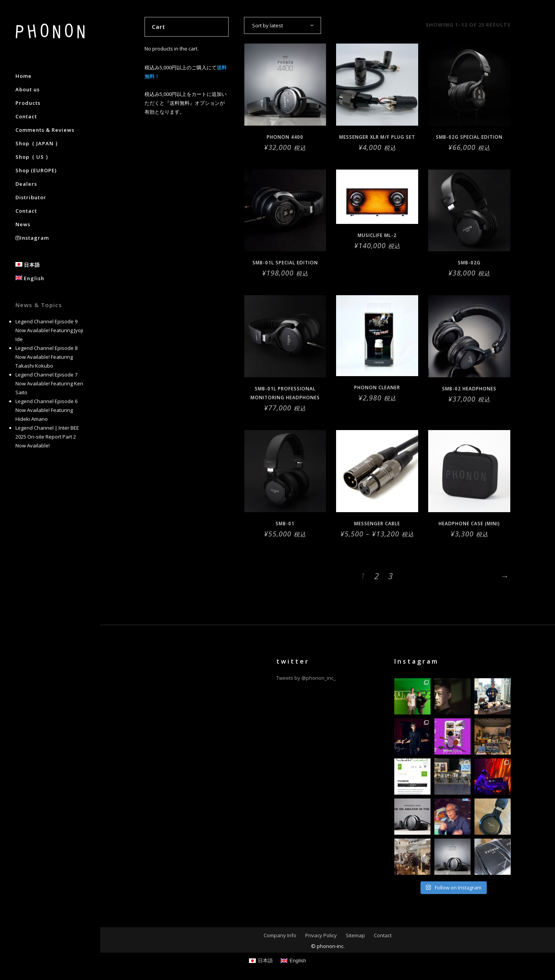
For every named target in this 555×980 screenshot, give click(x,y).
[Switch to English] (293, 961)
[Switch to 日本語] (261, 961)
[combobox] (283, 25)
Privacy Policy (321, 935)
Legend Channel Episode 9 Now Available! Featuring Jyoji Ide (49, 330)
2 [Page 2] (377, 576)
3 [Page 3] (390, 576)
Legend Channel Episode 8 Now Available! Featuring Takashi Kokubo (46, 357)
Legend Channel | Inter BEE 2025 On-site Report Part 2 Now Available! (47, 437)
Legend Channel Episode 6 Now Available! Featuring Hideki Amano (46, 410)
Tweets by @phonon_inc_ (306, 678)
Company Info (280, 935)
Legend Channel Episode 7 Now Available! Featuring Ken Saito (49, 383)
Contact (383, 935)
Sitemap (355, 935)
